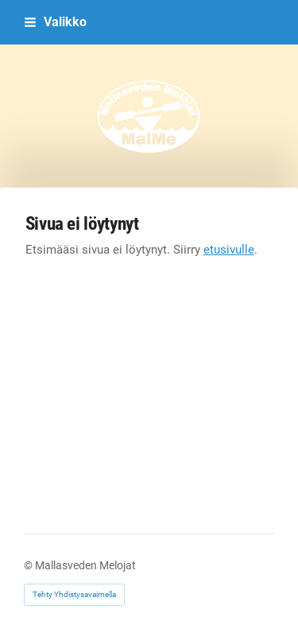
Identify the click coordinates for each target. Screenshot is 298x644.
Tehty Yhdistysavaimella (74, 594)
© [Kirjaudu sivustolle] (29, 565)
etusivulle (229, 250)
